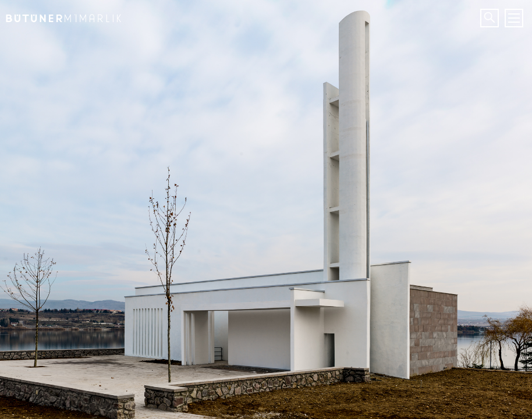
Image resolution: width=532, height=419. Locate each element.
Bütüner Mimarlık (61, 15)
